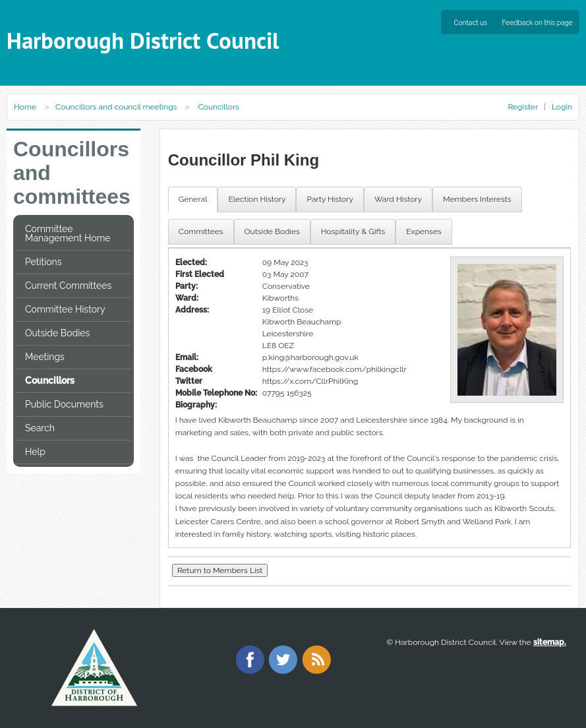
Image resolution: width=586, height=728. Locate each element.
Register (522, 107)
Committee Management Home (68, 233)
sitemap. (550, 642)
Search (40, 428)
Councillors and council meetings (116, 107)
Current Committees (68, 286)
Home (25, 107)
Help (35, 452)
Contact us (471, 22)
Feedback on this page (538, 22)
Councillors (50, 380)
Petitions (43, 262)
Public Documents (64, 404)
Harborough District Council (143, 41)
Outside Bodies (57, 333)
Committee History (65, 309)
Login (562, 107)
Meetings (45, 357)
